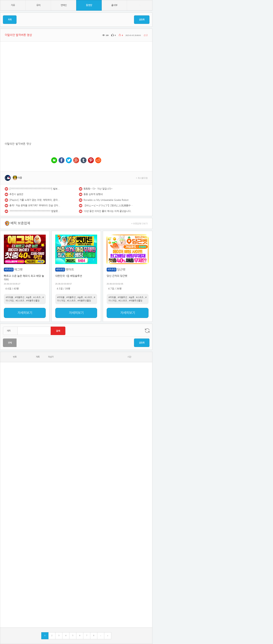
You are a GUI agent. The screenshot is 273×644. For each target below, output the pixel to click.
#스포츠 (37, 297)
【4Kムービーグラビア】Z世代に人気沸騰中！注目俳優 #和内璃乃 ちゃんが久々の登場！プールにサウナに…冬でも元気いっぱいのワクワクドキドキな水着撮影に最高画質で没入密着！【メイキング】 (109, 206)
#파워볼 (9, 297)
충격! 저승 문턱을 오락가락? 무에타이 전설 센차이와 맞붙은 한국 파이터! (35, 206)
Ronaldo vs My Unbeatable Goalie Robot (106, 200)
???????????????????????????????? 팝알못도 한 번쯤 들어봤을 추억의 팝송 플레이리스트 (35, 211)
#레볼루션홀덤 (33, 301)
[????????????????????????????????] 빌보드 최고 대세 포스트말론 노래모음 (35, 189)
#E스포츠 (20, 301)
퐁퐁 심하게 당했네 (93, 194)
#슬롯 (29, 297)
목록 (10, 20)
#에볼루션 (20, 297)
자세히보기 (25, 313)
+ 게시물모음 (142, 178)
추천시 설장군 (16, 194)
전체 (10, 343)
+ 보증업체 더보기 (140, 223)
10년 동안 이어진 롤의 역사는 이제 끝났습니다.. (108, 211)
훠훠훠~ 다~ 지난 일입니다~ (98, 189)
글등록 (142, 20)
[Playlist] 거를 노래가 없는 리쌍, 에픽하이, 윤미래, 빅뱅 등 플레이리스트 (35, 200)
